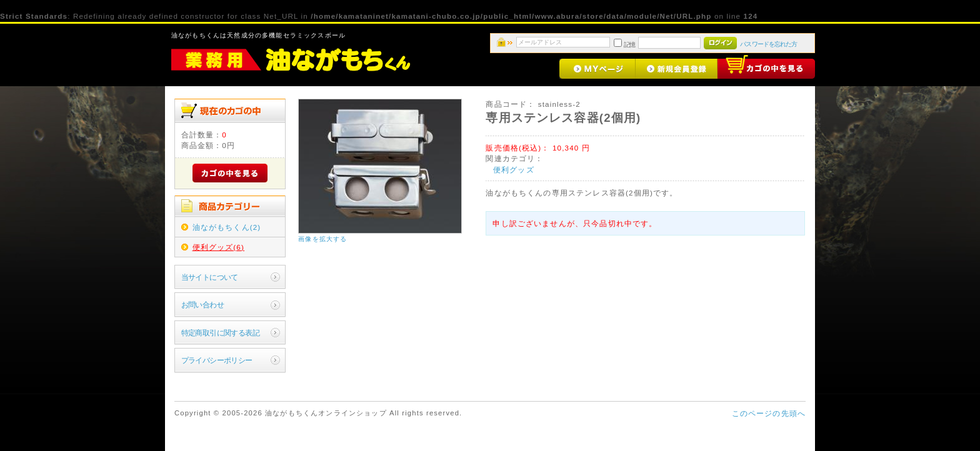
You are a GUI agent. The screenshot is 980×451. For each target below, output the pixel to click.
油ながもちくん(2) (227, 227)
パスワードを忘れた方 (768, 44)
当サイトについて (210, 277)
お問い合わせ (203, 305)
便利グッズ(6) (218, 247)
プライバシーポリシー (217, 360)
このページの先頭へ (769, 413)
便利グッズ (514, 170)
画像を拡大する (322, 239)
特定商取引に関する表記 (221, 333)
